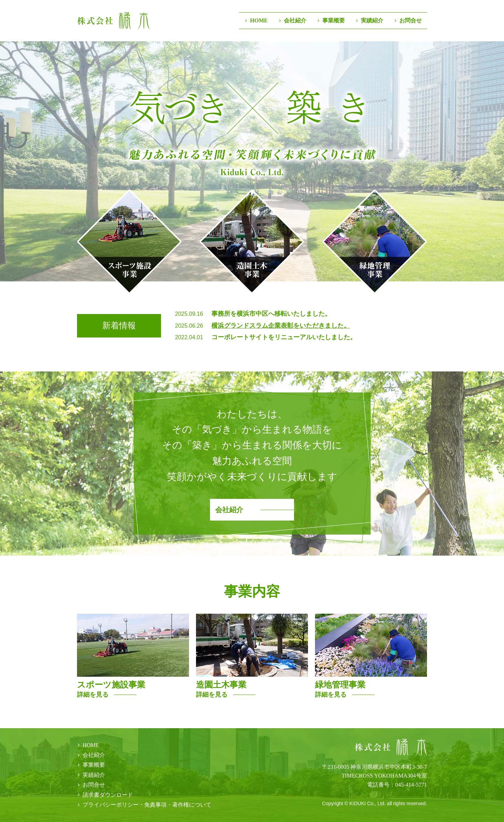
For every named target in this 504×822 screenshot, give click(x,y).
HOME (259, 20)
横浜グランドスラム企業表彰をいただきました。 (281, 325)
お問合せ (411, 20)
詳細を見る (93, 695)
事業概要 (334, 20)
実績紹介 (372, 20)
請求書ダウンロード (108, 795)
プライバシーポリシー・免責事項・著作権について (147, 805)
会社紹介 (295, 20)
